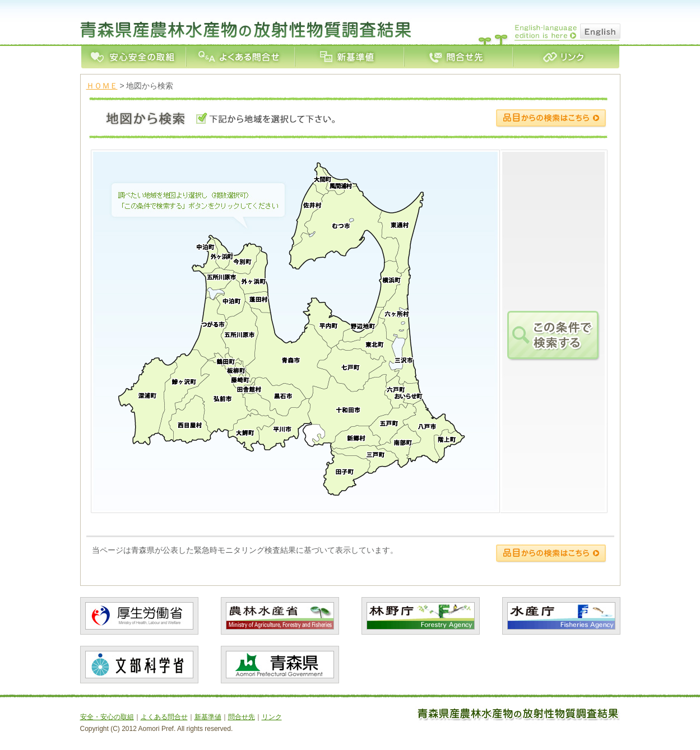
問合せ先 (458, 57)
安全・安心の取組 (133, 57)
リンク (566, 57)
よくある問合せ (240, 57)
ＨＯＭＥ (102, 86)
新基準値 (349, 57)
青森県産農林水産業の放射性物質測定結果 (248, 22)
